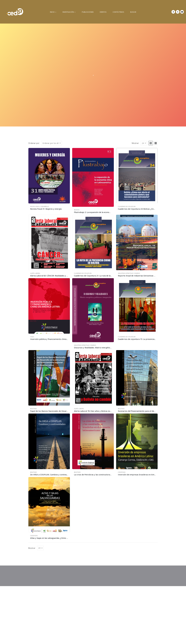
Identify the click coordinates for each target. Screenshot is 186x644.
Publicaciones (88, 12)
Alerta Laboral (35, 273)
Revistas (77, 210)
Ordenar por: (34, 143)
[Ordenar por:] (52, 143)
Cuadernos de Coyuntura (127, 207)
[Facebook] (173, 12)
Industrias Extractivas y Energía (129, 273)
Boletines (33, 409)
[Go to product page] (49, 176)
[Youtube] (182, 12)
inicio (52, 12)
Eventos (103, 12)
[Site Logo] (15, 12)
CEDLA (32, 337)
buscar (133, 12)
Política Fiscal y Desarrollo (39, 207)
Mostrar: (136, 143)
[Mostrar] (144, 143)
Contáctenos (118, 12)
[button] (151, 143)
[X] (178, 12)
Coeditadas (122, 472)
